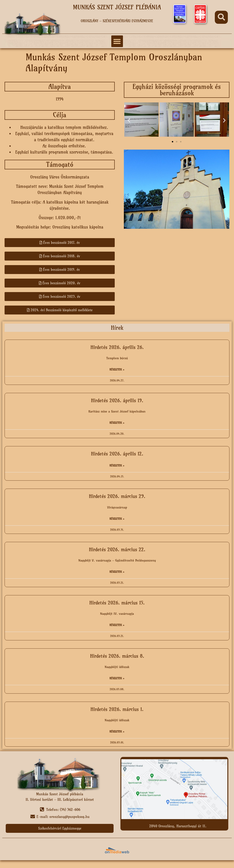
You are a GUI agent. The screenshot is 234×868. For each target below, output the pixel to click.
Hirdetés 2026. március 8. (117, 656)
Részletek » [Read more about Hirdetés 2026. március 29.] (117, 519)
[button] (221, 17)
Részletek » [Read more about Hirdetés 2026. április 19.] (117, 423)
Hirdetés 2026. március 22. (117, 550)
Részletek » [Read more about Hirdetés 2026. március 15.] (117, 625)
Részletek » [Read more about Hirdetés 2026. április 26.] (117, 369)
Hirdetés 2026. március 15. (117, 603)
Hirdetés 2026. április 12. (117, 454)
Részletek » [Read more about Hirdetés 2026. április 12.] (117, 465)
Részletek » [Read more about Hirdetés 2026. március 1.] (117, 731)
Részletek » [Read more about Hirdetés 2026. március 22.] (117, 572)
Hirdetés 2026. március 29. (117, 496)
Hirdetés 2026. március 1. (117, 709)
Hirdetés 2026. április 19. (117, 401)
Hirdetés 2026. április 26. (117, 347)
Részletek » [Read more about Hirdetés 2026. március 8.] (117, 678)
